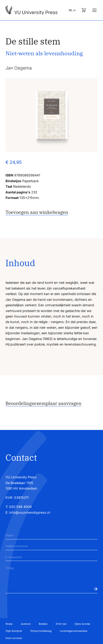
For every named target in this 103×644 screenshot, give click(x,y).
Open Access (82, 624)
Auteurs (26, 624)
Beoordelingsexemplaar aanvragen (43, 403)
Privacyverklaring (41, 631)
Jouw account (14, 638)
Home (9, 624)
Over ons (61, 624)
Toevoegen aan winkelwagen (37, 212)
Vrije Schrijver (14, 631)
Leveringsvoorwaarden (74, 631)
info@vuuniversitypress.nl (30, 512)
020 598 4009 (20, 507)
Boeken (43, 624)
